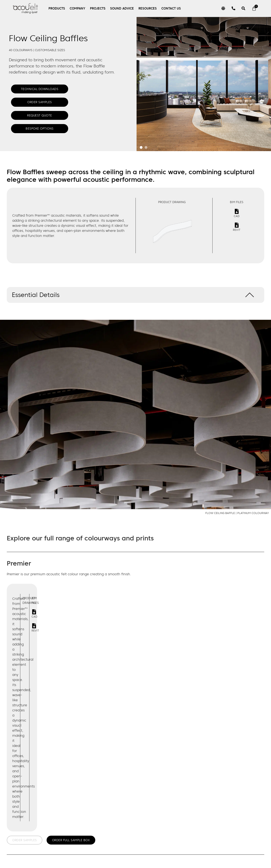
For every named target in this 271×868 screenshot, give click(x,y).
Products (57, 8)
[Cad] (237, 211)
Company (77, 8)
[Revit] (237, 225)
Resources (148, 8)
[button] (135, 295)
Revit (237, 230)
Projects (98, 8)
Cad (237, 216)
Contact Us (171, 8)
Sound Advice (122, 8)
